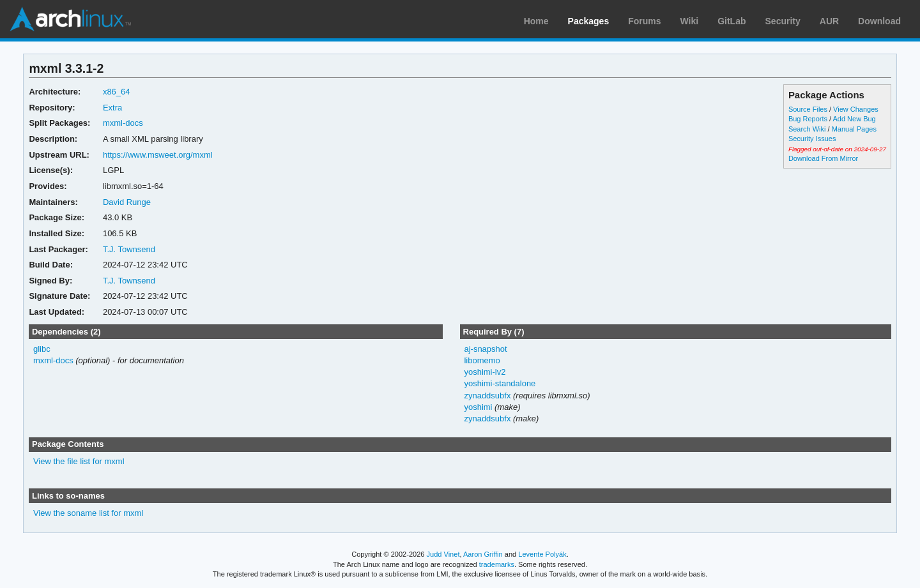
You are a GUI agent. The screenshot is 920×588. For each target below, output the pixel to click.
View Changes (856, 109)
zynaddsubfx (487, 396)
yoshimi (478, 407)
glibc (42, 349)
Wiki (690, 21)
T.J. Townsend (129, 249)
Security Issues (812, 139)
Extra (112, 108)
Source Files (808, 109)
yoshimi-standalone (500, 383)
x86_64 (117, 92)
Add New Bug (855, 119)
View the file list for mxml (79, 461)
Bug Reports (808, 119)
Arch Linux (70, 19)
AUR (829, 21)
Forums (644, 21)
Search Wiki (807, 129)
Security (783, 21)
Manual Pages (854, 129)
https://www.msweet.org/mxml (158, 155)
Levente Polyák (542, 554)
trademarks (497, 564)
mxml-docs (123, 123)
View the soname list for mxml (88, 513)
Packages (589, 21)
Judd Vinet (443, 554)
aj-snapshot (485, 349)
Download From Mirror (823, 158)
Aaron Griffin (483, 554)
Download (879, 21)
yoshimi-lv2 (485, 372)
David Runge (127, 202)
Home (536, 21)
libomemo (482, 360)
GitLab (732, 21)
